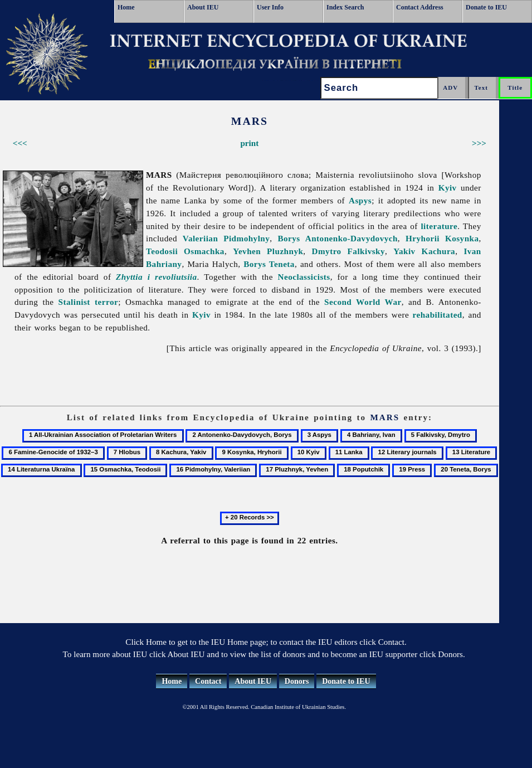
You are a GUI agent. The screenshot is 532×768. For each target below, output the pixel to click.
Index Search (345, 7)
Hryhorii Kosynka (442, 238)
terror (106, 302)
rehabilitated (438, 315)
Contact (208, 681)
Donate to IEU (486, 7)
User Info (270, 7)
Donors (297, 681)
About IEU (203, 7)
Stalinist (74, 302)
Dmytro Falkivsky (348, 251)
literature (439, 226)
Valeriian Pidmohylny (226, 238)
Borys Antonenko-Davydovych (337, 238)
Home (126, 7)
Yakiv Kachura (424, 251)
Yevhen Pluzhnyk (268, 251)
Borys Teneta (269, 264)
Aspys (360, 200)
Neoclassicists (304, 277)
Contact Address (420, 7)
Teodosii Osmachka (185, 251)
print (249, 143)
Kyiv (448, 188)
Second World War (363, 302)
